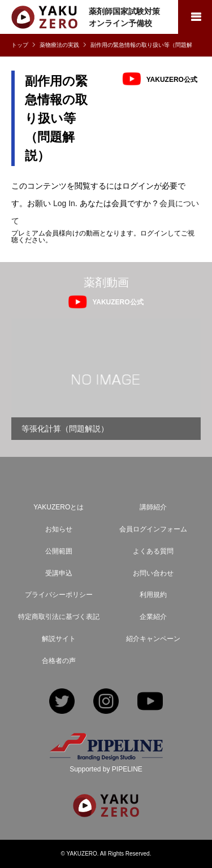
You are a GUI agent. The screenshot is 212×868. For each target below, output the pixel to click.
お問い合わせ (153, 573)
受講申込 (59, 573)
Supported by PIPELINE (106, 769)
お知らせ (59, 529)
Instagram (106, 702)
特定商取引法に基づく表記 (59, 617)
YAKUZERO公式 (172, 79)
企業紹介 (153, 617)
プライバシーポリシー (59, 595)
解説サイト (59, 639)
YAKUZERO (82, 854)
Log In (64, 203)
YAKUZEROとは (59, 507)
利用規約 (153, 595)
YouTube (150, 702)
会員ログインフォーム (153, 529)
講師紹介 (153, 507)
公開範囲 (59, 551)
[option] (106, 379)
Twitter (62, 702)
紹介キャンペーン (153, 639)
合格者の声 (59, 661)
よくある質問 (153, 551)
